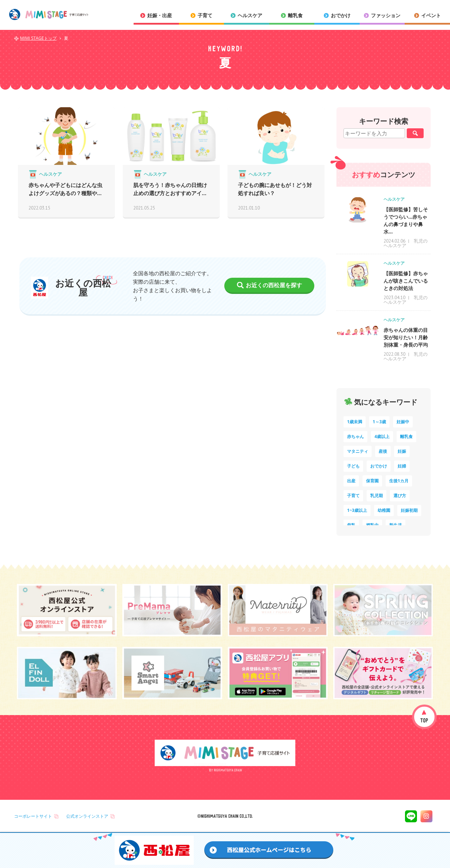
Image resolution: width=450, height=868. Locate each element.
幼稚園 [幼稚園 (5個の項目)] (384, 510)
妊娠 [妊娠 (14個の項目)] (402, 451)
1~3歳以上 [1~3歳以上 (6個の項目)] (357, 510)
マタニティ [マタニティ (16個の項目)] (358, 451)
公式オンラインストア (87, 816)
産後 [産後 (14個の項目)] (383, 451)
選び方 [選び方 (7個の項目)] (400, 496)
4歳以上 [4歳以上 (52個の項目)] (382, 436)
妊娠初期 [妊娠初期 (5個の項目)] (409, 510)
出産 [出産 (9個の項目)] (351, 481)
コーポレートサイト (33, 816)
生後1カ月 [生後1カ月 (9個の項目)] (399, 481)
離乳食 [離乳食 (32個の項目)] (406, 436)
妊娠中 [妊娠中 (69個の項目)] (403, 422)
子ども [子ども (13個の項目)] (353, 466)
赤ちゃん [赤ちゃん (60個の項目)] (355, 436)
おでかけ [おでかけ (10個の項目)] (379, 466)
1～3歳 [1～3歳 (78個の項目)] (379, 422)
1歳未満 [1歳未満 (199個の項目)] (355, 422)
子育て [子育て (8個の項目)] (353, 496)
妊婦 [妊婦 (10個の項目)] (402, 466)
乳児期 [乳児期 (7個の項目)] (377, 496)
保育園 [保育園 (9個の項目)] (372, 481)
